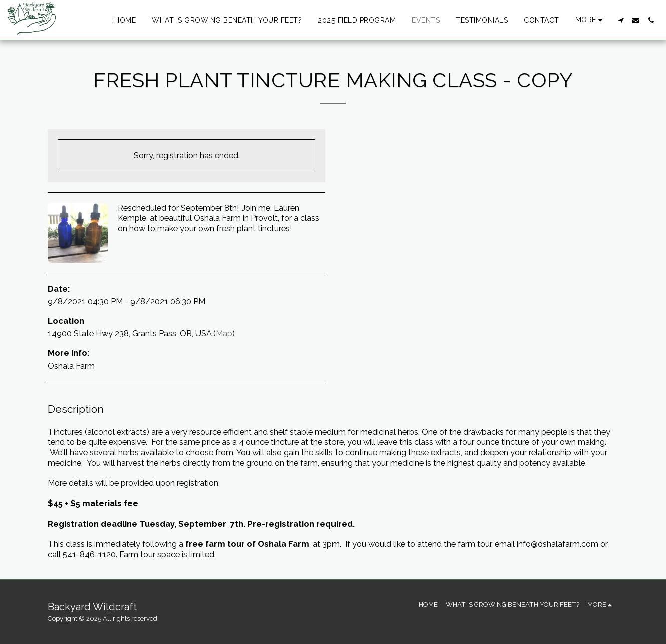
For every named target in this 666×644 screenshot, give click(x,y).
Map (224, 333)
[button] (621, 20)
